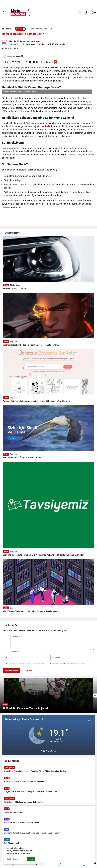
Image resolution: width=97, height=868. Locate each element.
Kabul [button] (31, 859)
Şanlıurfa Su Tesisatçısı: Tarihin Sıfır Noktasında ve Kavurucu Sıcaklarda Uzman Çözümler (43, 555)
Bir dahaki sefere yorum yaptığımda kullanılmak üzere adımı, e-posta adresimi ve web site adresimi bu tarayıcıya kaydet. (46, 664)
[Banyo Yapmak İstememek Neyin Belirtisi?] (48, 852)
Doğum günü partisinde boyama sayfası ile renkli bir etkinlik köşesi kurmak (37, 401)
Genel (6, 285)
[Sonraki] (95, 696)
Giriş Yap (28, 671)
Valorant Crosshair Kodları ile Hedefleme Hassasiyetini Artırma (31, 345)
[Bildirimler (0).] (93, 13)
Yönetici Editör (16, 41)
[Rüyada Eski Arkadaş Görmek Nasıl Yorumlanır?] (48, 780)
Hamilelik (45, 126)
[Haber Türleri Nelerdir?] (48, 811)
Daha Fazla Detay (48, 751)
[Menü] (4, 13)
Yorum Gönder (12, 671)
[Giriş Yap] (86, 13)
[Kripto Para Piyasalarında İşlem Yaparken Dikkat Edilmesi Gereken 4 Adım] (48, 770)
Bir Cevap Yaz (11, 625)
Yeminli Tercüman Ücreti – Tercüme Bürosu (22, 458)
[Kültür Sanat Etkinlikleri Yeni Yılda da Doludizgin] (48, 800)
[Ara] (80, 13)
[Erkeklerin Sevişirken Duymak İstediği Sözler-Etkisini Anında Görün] (48, 831)
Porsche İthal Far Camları (14, 289)
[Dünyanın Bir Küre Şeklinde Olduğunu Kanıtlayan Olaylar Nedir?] (48, 790)
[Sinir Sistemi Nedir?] (48, 841)
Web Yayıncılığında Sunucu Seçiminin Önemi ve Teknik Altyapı (31, 611)
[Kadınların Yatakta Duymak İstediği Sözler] (48, 821)
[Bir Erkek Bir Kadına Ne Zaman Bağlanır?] (48, 695)
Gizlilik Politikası (12, 859)
